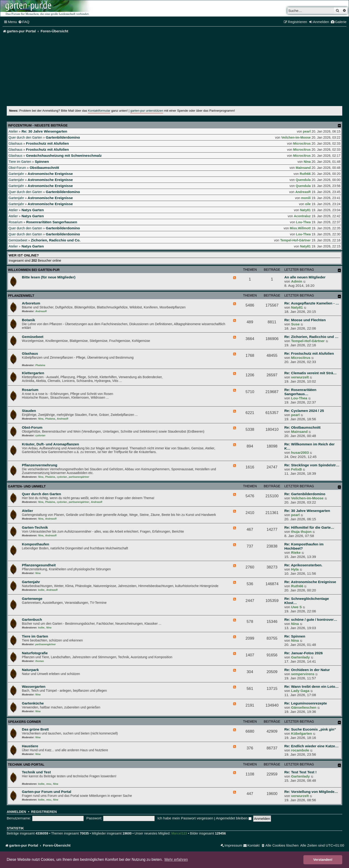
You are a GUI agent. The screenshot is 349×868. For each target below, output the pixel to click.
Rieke (296, 553)
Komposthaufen (35, 544)
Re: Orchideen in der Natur (307, 670)
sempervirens (303, 674)
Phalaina (40, 365)
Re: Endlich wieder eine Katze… (311, 746)
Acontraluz (302, 216)
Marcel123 (179, 833)
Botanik (28, 320)
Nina (307, 162)
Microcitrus (302, 144)
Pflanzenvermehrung (40, 465)
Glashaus (15, 144)
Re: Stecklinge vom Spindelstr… (312, 465)
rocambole (300, 750)
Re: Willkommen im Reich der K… (309, 446)
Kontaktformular (99, 111)
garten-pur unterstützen (147, 111)
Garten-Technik (35, 527)
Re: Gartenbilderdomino (305, 494)
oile (308, 204)
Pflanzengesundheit (39, 565)
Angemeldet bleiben (234, 818)
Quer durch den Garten (25, 137)
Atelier (13, 131)
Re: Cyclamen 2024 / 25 (304, 411)
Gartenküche (33, 703)
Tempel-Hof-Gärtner (295, 240)
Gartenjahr (16, 174)
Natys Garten (33, 210)
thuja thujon (301, 532)
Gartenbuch (32, 619)
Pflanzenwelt (21, 296)
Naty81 (305, 210)
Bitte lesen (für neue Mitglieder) (49, 277)
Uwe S (296, 607)
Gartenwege (32, 599)
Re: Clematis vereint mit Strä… (310, 373)
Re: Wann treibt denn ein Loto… (312, 686)
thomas (40, 661)
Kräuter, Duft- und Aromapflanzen (50, 444)
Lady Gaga (300, 691)
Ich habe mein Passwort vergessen (185, 818)
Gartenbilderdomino (63, 137)
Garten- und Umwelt (27, 486)
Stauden (29, 411)
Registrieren (44, 812)
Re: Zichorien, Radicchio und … (311, 337)
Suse (295, 324)
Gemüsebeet (18, 240)
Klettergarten (33, 373)
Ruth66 (305, 174)
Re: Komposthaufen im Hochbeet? (304, 546)
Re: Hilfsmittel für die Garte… (309, 527)
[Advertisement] (174, 71)
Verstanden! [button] (323, 860)
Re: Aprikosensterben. (303, 565)
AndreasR (303, 192)
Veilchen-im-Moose (296, 137)
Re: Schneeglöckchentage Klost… (307, 601)
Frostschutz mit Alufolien (47, 143)
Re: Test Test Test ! (300, 772)
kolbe (41, 590)
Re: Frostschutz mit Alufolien (309, 353)
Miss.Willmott (300, 228)
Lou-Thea (303, 222)
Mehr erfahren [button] (176, 860)
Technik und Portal (26, 765)
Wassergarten (34, 686)
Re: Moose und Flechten (305, 320)
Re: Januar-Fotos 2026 (304, 653)
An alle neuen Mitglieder (305, 277)
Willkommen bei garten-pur (34, 270)
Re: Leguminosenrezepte (306, 703)
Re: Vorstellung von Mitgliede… (311, 792)
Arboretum (31, 303)
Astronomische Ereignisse (50, 174)
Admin (297, 281)
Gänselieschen (304, 707)
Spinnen (42, 162)
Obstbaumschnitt (44, 168)
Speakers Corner (24, 722)
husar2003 (300, 452)
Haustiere (30, 746)
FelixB (296, 469)
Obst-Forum (17, 168)
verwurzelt (300, 377)
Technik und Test (36, 772)
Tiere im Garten (20, 162)
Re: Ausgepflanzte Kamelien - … (312, 303)
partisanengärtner (79, 477)
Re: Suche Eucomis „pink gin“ (310, 729)
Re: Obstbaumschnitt (302, 427)
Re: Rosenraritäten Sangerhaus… (300, 392)
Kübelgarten (302, 733)
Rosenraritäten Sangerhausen (52, 222)
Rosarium (16, 222)
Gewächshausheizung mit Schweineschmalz (64, 155)
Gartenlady (300, 657)
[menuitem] (24, 22)
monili (306, 198)
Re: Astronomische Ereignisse (310, 582)
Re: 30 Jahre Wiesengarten (44, 131)
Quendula (303, 180)
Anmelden (16, 812)
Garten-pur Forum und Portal (47, 792)
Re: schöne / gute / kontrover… (311, 619)
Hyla (295, 569)
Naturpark (30, 670)
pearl (307, 131)
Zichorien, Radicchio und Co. (56, 240)
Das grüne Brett (35, 729)
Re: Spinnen (295, 636)
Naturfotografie (35, 653)
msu (49, 784)
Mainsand (303, 168)
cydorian (40, 436)
